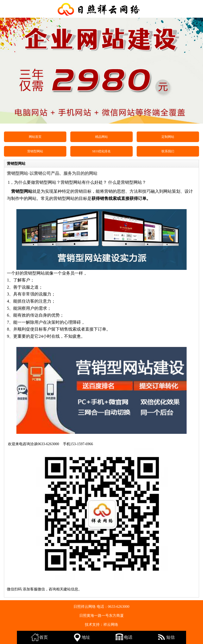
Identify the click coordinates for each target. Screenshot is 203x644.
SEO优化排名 (102, 151)
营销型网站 (35, 151)
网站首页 (35, 137)
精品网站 (101, 137)
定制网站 (168, 137)
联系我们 (168, 151)
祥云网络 (111, 625)
